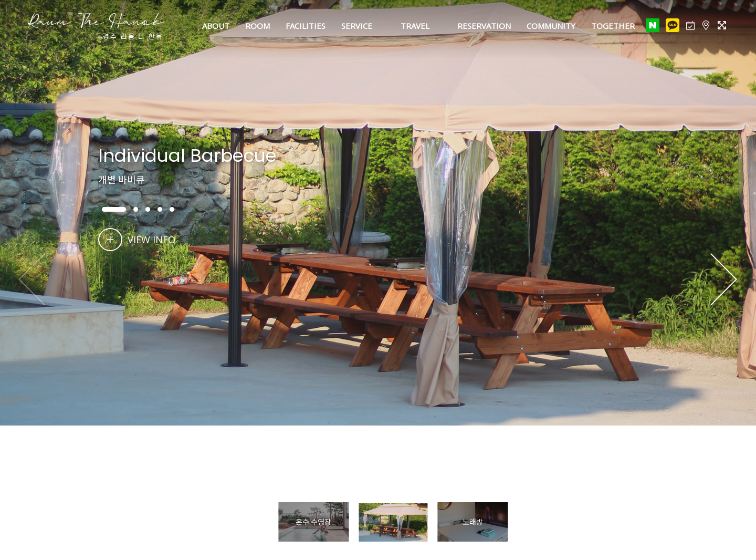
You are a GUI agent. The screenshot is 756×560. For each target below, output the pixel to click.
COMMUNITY (551, 26)
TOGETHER (613, 26)
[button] (724, 280)
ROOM (258, 26)
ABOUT (216, 26)
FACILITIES (306, 26)
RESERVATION (484, 26)
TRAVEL (415, 26)
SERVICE (357, 26)
